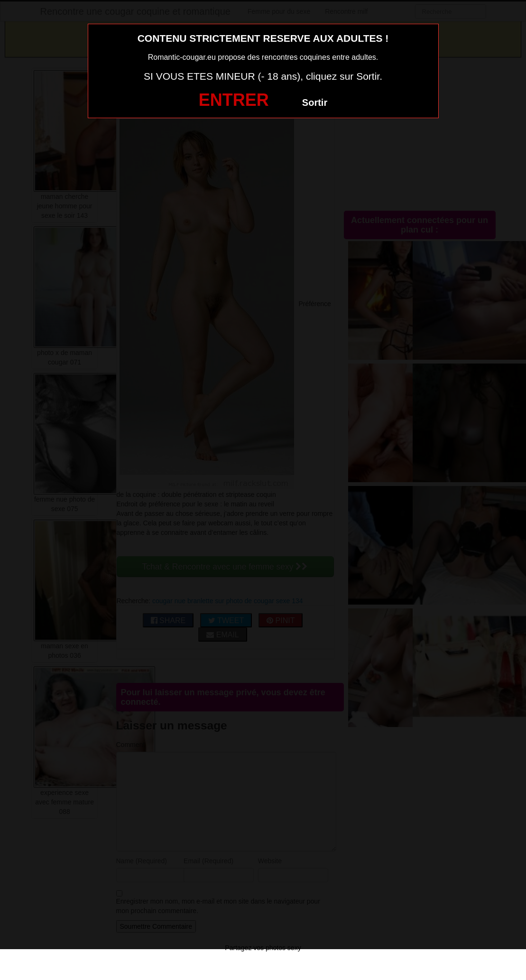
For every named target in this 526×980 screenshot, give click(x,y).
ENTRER (234, 100)
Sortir (315, 103)
